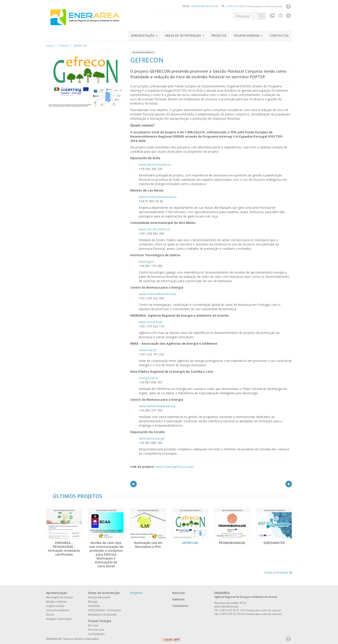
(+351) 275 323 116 (238, 6)
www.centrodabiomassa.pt (157, 294)
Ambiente (94, 606)
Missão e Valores (56, 602)
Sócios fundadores (58, 610)
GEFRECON (80, 46)
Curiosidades (96, 634)
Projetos (219, 35)
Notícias (178, 593)
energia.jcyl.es (149, 378)
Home (50, 46)
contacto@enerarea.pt (204, 6)
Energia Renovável (99, 597)
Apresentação (144, 35)
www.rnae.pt (148, 350)
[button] (133, 484)
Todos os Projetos (278, 572)
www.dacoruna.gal (152, 438)
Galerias (178, 599)
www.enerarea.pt (151, 322)
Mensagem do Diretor (60, 597)
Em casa (93, 625)
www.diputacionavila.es (155, 164)
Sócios (50, 615)
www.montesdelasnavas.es (158, 197)
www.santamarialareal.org (157, 406)
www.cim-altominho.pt (155, 229)
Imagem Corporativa (59, 619)
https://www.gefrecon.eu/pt (174, 467)
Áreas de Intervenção (185, 35)
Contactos (279, 35)
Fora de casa (96, 630)
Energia (93, 602)
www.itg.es (146, 262)
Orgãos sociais (55, 606)
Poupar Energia (248, 35)
